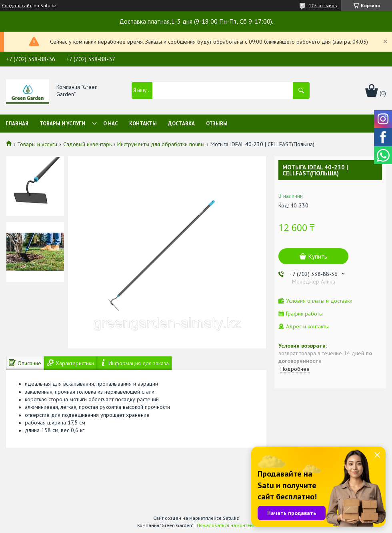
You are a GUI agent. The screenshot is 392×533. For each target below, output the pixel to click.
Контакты (143, 124)
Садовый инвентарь (87, 144)
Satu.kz (231, 518)
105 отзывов (323, 5)
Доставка (181, 124)
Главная (17, 124)
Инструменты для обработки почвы (161, 144)
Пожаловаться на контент (226, 525)
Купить (318, 256)
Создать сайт (17, 6)
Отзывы (217, 124)
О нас (111, 124)
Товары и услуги (62, 124)
